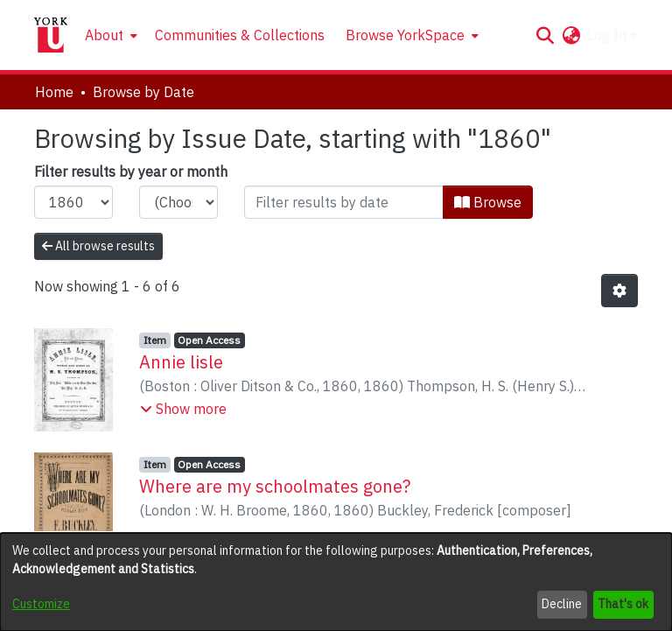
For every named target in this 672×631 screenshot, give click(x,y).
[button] (545, 35)
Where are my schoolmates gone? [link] (275, 486)
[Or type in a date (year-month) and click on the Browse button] (344, 202)
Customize (41, 604)
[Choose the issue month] (178, 202)
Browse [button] (488, 202)
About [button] (104, 35)
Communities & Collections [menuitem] (240, 35)
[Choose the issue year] (73, 202)
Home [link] (54, 92)
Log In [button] (609, 35)
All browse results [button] (98, 246)
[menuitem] (109, 35)
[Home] (51, 35)
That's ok (623, 604)
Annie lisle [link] (181, 362)
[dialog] (336, 582)
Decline (562, 604)
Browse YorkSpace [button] (405, 35)
